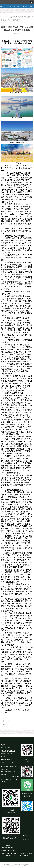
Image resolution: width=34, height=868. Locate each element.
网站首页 (4, 17)
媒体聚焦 (13, 17)
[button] (31, 2)
